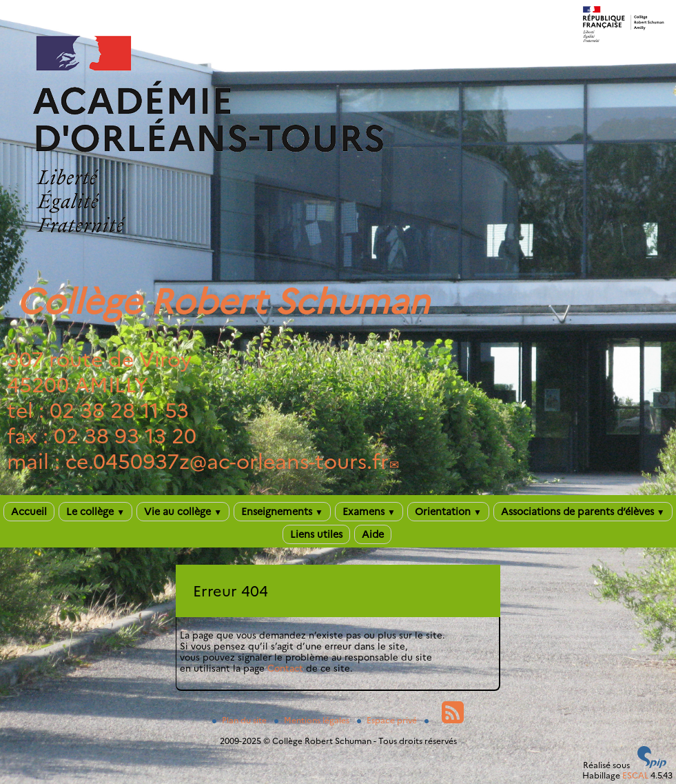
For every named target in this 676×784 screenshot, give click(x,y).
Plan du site (240, 720)
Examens (369, 512)
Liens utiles (316, 534)
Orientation (448, 512)
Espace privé (388, 720)
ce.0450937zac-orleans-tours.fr (227, 462)
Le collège (95, 512)
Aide (373, 534)
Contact (285, 668)
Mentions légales (313, 720)
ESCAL (635, 775)
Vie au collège (183, 512)
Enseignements (282, 512)
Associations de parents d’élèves (583, 512)
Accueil (29, 512)
